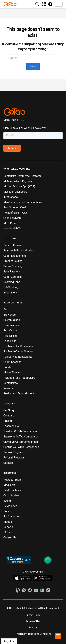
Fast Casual (10, 330)
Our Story (9, 410)
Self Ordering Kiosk (15, 207)
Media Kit (9, 485)
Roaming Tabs (12, 282)
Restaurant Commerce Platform (22, 176)
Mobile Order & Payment (18, 181)
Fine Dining (10, 336)
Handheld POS (12, 228)
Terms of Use (33, 621)
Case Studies (11, 495)
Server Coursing (13, 266)
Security (33, 628)
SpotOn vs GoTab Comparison (21, 447)
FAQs (7, 532)
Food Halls (10, 341)
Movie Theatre (12, 372)
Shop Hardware (13, 218)
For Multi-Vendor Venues (18, 351)
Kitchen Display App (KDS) (19, 186)
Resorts (8, 388)
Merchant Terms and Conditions (34, 634)
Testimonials (11, 426)
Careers (8, 463)
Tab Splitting (11, 287)
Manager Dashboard (15, 192)
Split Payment (12, 272)
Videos (8, 522)
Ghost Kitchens (12, 362)
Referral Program (14, 458)
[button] (59, 4)
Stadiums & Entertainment (19, 393)
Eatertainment (12, 325)
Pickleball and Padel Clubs (19, 378)
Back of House (12, 245)
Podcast (8, 511)
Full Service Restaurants (18, 357)
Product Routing (13, 261)
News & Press (12, 480)
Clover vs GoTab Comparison (21, 442)
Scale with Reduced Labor (19, 251)
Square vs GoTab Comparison (21, 437)
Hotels (7, 367)
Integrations (11, 197)
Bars (6, 309)
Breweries (10, 315)
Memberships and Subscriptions (23, 202)
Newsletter (10, 506)
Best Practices (12, 490)
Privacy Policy (33, 615)
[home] (10, 4)
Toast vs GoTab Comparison (20, 431)
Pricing (8, 421)
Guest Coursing (13, 277)
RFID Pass (10, 223)
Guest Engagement (15, 256)
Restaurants (11, 383)
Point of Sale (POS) (15, 213)
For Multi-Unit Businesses (19, 346)
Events (7, 501)
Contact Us (10, 538)
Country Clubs (12, 320)
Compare (9, 416)
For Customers (12, 517)
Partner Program (13, 452)
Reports (8, 527)
